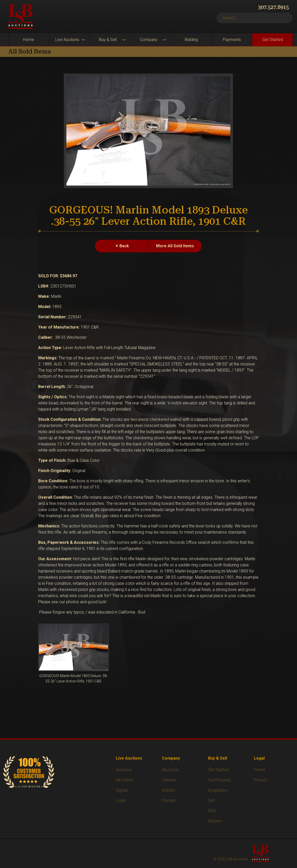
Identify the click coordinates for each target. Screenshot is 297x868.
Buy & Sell (108, 40)
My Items (124, 780)
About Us (170, 770)
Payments (232, 40)
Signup (122, 790)
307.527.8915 (273, 7)
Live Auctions (67, 40)
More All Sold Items (175, 246)
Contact (169, 800)
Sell (211, 800)
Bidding (191, 40)
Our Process (219, 780)
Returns (215, 821)
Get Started (273, 40)
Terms (260, 770)
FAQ (212, 811)
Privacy (261, 780)
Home (29, 40)
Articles (169, 790)
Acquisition (218, 790)
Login (121, 800)
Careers (169, 780)
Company (149, 40)
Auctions (124, 770)
